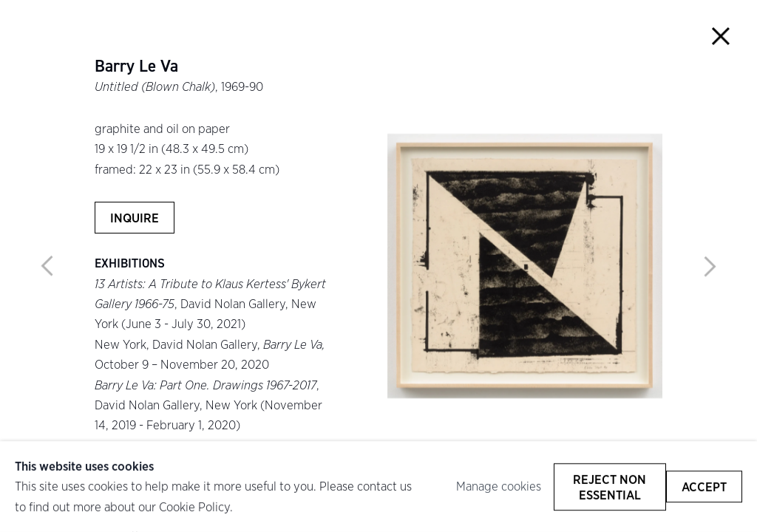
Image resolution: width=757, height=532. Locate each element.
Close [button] (721, 36)
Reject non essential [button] (610, 486)
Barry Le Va (136, 66)
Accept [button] (704, 487)
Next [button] (710, 266)
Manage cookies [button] (499, 486)
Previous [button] (47, 266)
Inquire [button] (135, 218)
